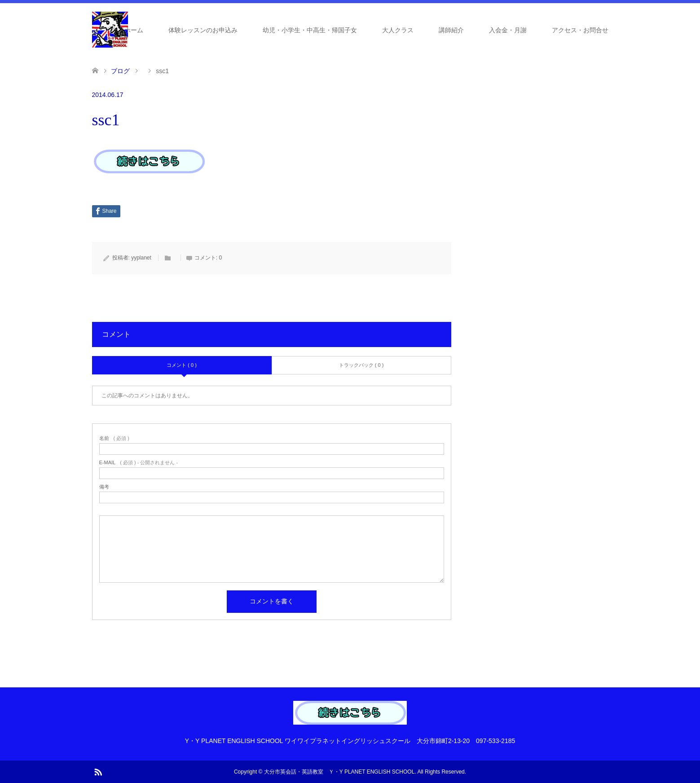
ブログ (120, 71)
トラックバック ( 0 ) (361, 365)
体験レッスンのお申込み (203, 30)
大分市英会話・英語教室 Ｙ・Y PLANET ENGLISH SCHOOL (339, 772)
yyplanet (141, 258)
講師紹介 (451, 30)
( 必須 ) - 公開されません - (139, 463)
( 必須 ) (114, 438)
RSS (98, 771)
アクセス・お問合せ (580, 30)
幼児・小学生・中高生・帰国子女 (310, 30)
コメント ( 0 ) (182, 365)
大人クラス (398, 30)
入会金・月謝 (508, 30)
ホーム (134, 30)
